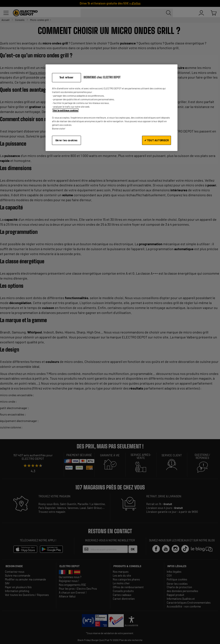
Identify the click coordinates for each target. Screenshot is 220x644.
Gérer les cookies (66, 140)
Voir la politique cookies (66, 110)
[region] (112, 108)
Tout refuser (66, 77)
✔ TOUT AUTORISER (157, 140)
